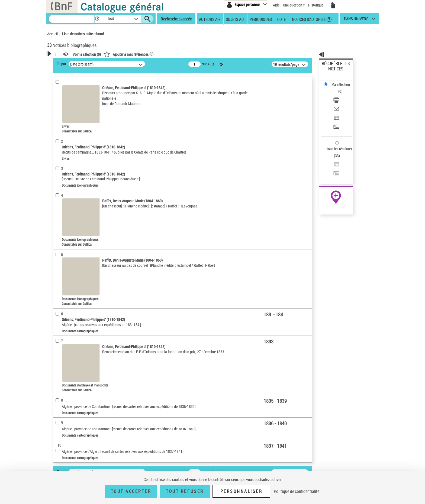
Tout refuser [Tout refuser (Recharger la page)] (185, 491)
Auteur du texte (67, 123)
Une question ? (294, 5)
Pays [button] (57, 297)
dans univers (356, 20)
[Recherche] (72, 19)
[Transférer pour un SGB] (343, 101)
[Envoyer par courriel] (343, 88)
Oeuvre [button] (58, 216)
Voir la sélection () (156, 54)
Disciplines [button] (62, 288)
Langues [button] (60, 234)
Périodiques (261, 19)
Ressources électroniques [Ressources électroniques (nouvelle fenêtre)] (333, 172)
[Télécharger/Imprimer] (343, 82)
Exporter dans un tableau (342, 94)
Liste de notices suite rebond (83, 34)
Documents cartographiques (76, 182)
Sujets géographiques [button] (71, 261)
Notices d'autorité (308, 19)
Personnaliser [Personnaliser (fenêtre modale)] (242, 491)
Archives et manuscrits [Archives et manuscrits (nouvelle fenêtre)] (331, 166)
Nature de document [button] (70, 165)
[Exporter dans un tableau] (343, 95)
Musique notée (66, 190)
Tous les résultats (336, 116)
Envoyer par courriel (338, 88)
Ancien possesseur (69, 131)
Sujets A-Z (235, 19)
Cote (281, 19)
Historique (316, 5)
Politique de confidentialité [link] (297, 491)
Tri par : (132, 64)
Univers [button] (59, 279)
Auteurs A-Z (210, 19)
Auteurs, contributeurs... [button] (73, 225)
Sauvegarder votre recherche (81, 89)
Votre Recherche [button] (69, 63)
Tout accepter (131, 491)
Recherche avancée (176, 19)
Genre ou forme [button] (65, 271)
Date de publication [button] (69, 243)
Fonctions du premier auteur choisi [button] (76, 112)
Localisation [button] (63, 207)
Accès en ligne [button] (65, 157)
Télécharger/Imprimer (339, 81)
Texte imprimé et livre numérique (79, 174)
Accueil (52, 34)
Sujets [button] (58, 252)
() (198, 54)
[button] (97, 19)
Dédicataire (63, 139)
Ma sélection (332, 72)
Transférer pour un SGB (340, 101)
